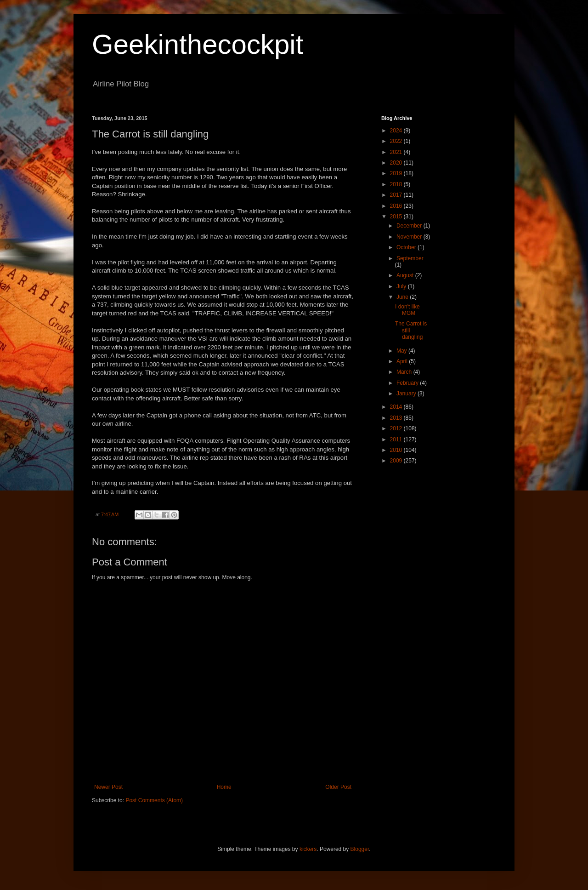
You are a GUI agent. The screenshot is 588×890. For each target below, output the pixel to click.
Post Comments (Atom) (154, 800)
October (407, 247)
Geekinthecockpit (198, 44)
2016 (397, 206)
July (402, 286)
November (410, 237)
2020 (397, 163)
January (407, 394)
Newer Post (108, 787)
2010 (397, 450)
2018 (397, 184)
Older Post (338, 787)
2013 (397, 418)
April (403, 361)
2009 (397, 461)
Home (224, 787)
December (410, 226)
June (403, 297)
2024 (397, 131)
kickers (308, 849)
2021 (397, 152)
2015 (397, 217)
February (408, 383)
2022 (397, 141)
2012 (397, 428)
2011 (397, 439)
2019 (397, 173)
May (402, 351)
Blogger (360, 849)
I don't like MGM (407, 310)
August (406, 275)
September (410, 258)
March (405, 372)
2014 (397, 407)
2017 (397, 195)
